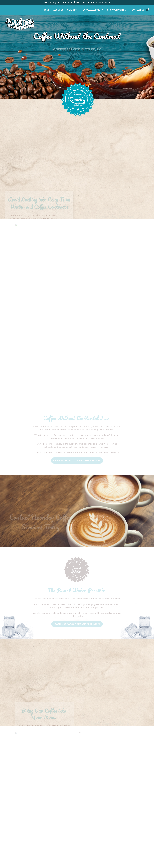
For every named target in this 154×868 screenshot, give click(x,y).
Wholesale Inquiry (93, 10)
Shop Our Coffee (118, 10)
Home (46, 10)
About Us (58, 10)
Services (73, 10)
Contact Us (138, 10)
